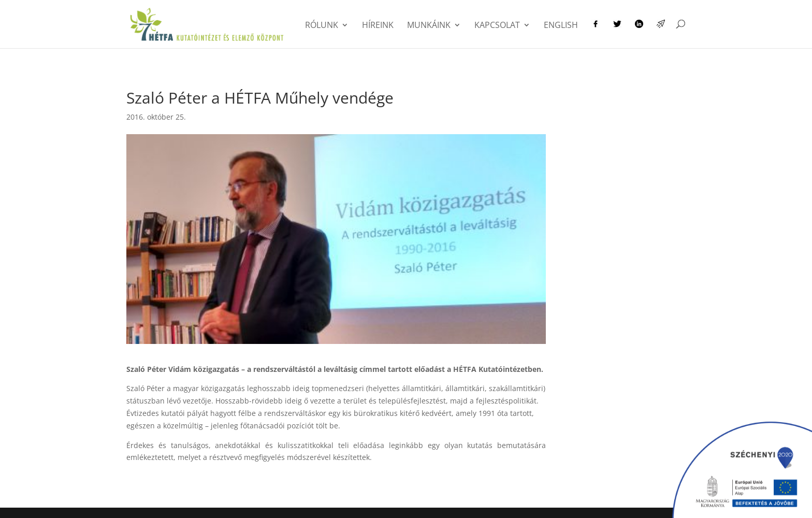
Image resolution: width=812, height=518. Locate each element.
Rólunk (322, 26)
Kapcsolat (497, 26)
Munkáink (429, 26)
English (561, 26)
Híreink (378, 26)
